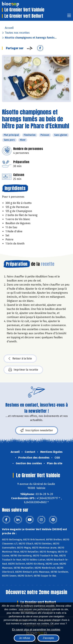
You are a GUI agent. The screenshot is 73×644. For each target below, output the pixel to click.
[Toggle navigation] (69, 16)
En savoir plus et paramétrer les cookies (36, 630)
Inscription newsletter (37, 430)
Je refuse (25, 638)
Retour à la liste (20, 359)
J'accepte (48, 638)
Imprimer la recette (23, 370)
